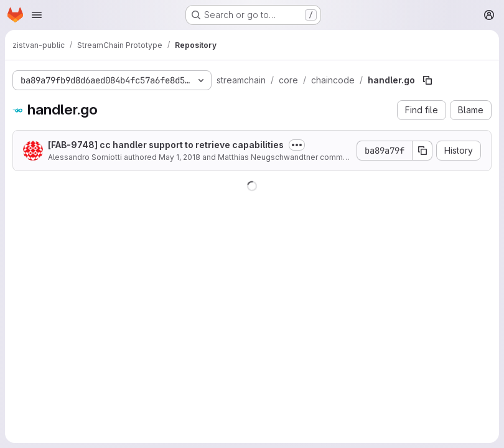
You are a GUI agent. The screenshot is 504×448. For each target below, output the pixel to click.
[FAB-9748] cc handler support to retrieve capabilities (166, 145)
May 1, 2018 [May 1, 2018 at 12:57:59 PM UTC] (180, 157)
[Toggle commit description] (297, 145)
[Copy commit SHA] (422, 151)
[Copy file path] (427, 80)
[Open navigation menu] (37, 15)
